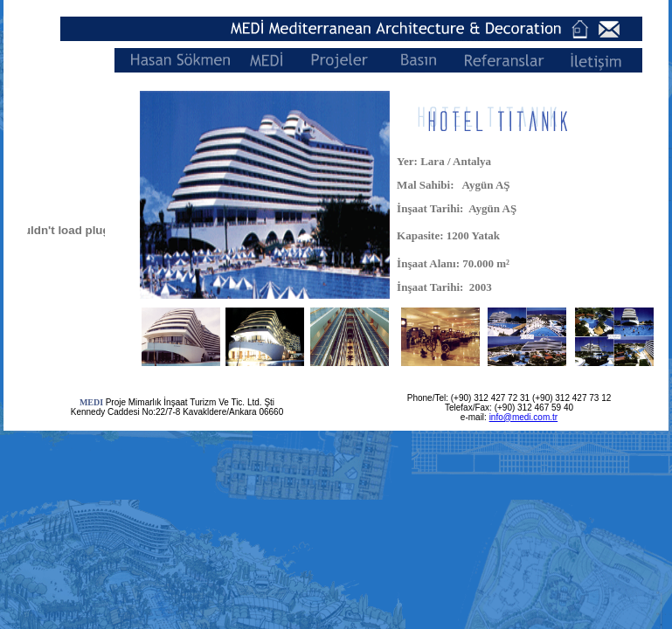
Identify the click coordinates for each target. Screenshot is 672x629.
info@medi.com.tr (524, 417)
